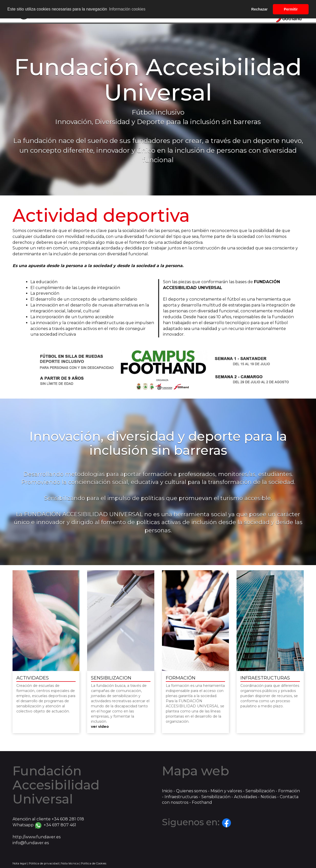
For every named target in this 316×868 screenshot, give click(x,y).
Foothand (202, 802)
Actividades (245, 797)
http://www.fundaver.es (37, 837)
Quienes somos (191, 791)
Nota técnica (70, 863)
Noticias (268, 797)
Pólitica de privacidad (44, 863)
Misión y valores (226, 791)
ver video (100, 727)
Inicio (167, 791)
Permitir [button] (291, 9)
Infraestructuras (181, 797)
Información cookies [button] (127, 9)
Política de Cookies (94, 863)
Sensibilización (261, 791)
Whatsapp (44, 825)
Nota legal (20, 863)
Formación (289, 791)
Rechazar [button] (260, 9)
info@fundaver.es (31, 843)
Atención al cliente (48, 819)
